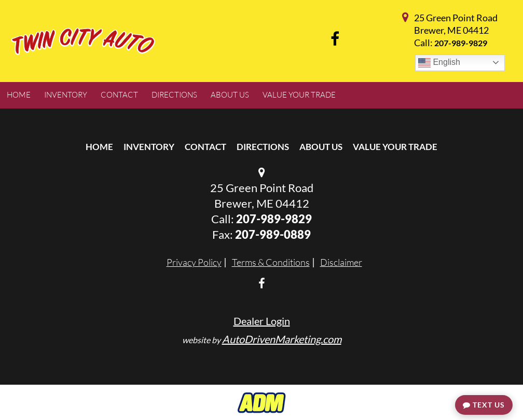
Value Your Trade (395, 147)
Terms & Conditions (271, 262)
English (439, 63)
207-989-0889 (273, 234)
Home (99, 147)
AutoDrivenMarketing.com (282, 339)
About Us (321, 147)
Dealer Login (262, 321)
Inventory (149, 147)
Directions (263, 147)
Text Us (484, 405)
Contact (205, 147)
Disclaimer (341, 262)
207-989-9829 (461, 43)
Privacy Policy (194, 262)
